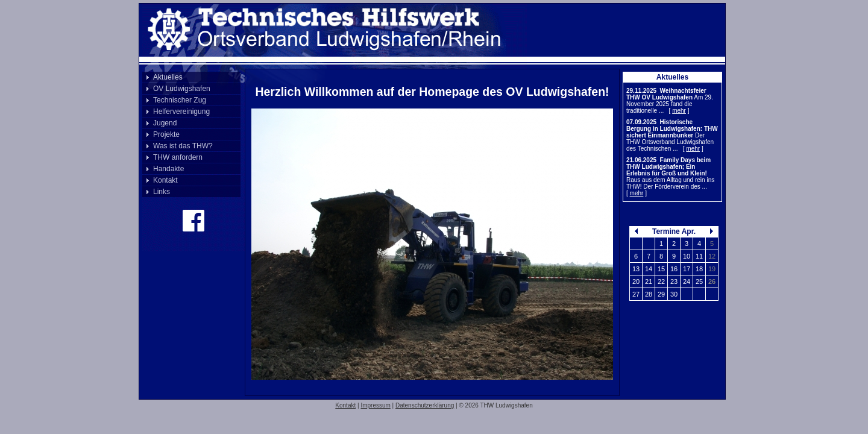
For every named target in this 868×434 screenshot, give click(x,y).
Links (162, 192)
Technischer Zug (180, 100)
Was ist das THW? (183, 146)
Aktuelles (168, 77)
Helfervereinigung (181, 112)
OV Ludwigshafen (182, 89)
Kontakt (165, 180)
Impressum (375, 405)
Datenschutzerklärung (425, 405)
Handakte (168, 169)
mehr (679, 111)
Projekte (166, 134)
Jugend (165, 123)
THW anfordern (178, 157)
